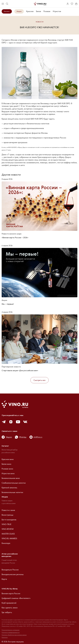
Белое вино (6, 464)
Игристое (57, 11)
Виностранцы (7, 515)
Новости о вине (8, 510)
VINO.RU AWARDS (9, 538)
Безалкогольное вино (11, 478)
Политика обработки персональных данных (14, 635)
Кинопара (6, 543)
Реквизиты (5, 637)
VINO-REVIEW (8, 529)
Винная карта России (11, 593)
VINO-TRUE (6, 524)
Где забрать (7, 612)
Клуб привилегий (9, 603)
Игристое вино (8, 473)
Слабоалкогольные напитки (14, 483)
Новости (40, 22)
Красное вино (8, 459)
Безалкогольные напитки (12, 492)
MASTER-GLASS (8, 534)
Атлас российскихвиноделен (10, 555)
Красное (30, 11)
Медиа (19, 11)
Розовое (47, 11)
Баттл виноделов (9, 520)
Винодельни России (10, 570)
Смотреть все (39, 380)
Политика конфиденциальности (11, 633)
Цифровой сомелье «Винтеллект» (16, 598)
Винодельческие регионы (13, 574)
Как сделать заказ (10, 608)
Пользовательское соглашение (11, 630)
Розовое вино (7, 469)
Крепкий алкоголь (9, 488)
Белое (39, 11)
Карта (4, 579)
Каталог (7, 11)
